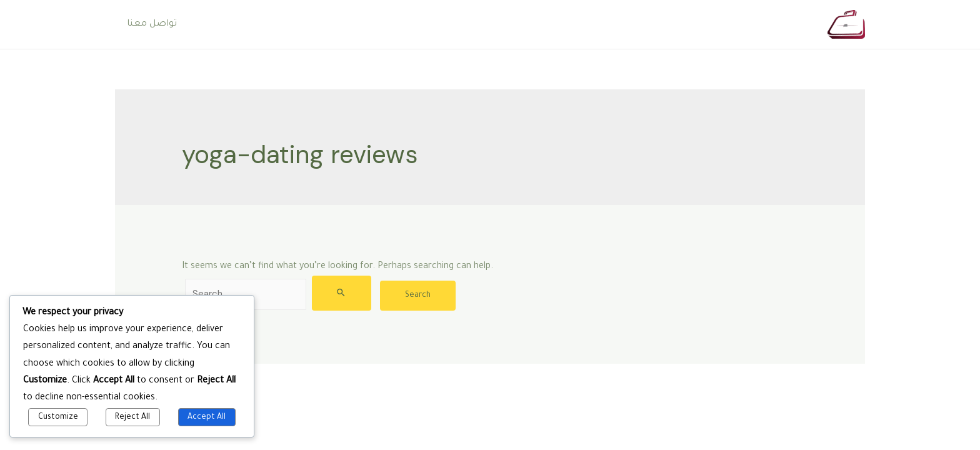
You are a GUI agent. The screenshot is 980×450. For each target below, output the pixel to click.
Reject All (132, 417)
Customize (58, 417)
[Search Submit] (342, 293)
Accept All (207, 417)
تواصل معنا (150, 24)
